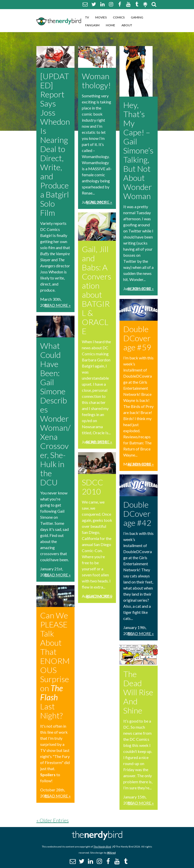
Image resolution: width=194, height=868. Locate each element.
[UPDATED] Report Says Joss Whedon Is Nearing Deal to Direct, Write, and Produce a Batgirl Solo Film (55, 144)
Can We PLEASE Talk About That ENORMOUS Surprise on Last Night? (55, 665)
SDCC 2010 (92, 487)
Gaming (137, 17)
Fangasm (92, 25)
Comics (119, 17)
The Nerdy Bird (102, 847)
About (127, 25)
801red (111, 853)
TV (87, 17)
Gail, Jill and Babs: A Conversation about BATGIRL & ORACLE (96, 290)
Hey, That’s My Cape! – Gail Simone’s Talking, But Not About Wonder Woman (138, 150)
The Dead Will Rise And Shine (138, 692)
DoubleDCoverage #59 (137, 338)
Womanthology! (96, 81)
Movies (101, 17)
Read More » (58, 305)
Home (111, 25)
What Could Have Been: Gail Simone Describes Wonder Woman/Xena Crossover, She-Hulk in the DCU (55, 414)
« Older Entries (53, 820)
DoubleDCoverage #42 (137, 514)
